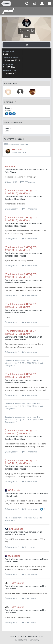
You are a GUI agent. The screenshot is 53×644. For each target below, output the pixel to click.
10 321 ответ (29, 547)
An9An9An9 (17, 150)
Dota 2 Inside (11, 172)
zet (44, 170)
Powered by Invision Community (27, 640)
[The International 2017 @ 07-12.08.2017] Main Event (21, 192)
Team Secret (17, 583)
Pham (45, 494)
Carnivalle (9, 170)
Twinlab (8, 199)
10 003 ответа (29, 598)
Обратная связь (36, 637)
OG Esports (14, 490)
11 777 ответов (28, 182)
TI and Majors (20, 199)
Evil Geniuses (16, 529)
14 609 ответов (30, 209)
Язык (13, 637)
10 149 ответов (30, 509)
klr (43, 586)
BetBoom (10, 167)
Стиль (22, 637)
